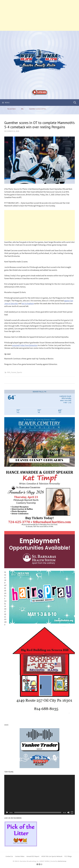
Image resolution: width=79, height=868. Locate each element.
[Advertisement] (39, 15)
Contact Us (9, 856)
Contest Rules (20, 856)
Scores (14, 372)
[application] (40, 795)
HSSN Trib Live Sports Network (52, 856)
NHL (9, 372)
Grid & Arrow (62, 861)
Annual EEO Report (33, 856)
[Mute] (68, 812)
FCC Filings (68, 856)
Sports (20, 372)
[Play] (7, 812)
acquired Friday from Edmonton (25, 345)
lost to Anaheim (28, 304)
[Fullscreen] (72, 812)
